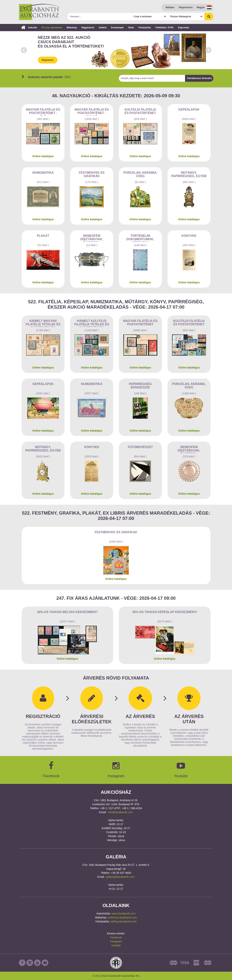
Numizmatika (43, 173)
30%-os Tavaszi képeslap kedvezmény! (165, 612)
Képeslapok (189, 110)
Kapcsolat (183, 28)
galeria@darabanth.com (121, 877)
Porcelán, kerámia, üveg (140, 174)
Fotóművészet (140, 447)
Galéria (103, 28)
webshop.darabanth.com (122, 917)
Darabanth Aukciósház (40, 12)
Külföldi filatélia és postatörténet (140, 111)
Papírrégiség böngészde (140, 386)
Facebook (116, 937)
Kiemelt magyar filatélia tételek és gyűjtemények (43, 323)
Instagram (116, 941)
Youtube (116, 945)
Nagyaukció (88, 28)
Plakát (43, 236)
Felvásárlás (145, 28)
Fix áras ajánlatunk (52, 28)
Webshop (72, 28)
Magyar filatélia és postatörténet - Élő (43, 112)
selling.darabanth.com (124, 921)
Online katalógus (43, 156)
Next (208, 50)
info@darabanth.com (120, 812)
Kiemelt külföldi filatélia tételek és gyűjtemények (92, 323)
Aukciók (29, 28)
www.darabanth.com (124, 913)
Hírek (131, 28)
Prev (24, 50)
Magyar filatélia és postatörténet (140, 323)
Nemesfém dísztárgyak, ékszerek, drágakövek (92, 238)
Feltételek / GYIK (165, 28)
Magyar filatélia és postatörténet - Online (92, 112)
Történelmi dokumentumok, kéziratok (140, 238)
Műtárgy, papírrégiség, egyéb (189, 174)
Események (117, 28)
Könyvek (189, 236)
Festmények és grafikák (92, 174)
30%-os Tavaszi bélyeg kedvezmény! (67, 612)
